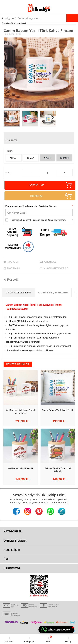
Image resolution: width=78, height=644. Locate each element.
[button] (56, 630)
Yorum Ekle (50, 262)
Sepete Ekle (50, 185)
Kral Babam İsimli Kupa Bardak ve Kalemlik (21, 412)
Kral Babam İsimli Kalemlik (21, 468)
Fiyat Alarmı (14, 268)
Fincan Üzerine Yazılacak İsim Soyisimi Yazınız (31, 206)
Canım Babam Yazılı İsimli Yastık (58, 410)
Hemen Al (51, 196)
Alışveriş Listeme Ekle (56, 268)
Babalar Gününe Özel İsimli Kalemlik (58, 470)
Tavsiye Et (13, 262)
